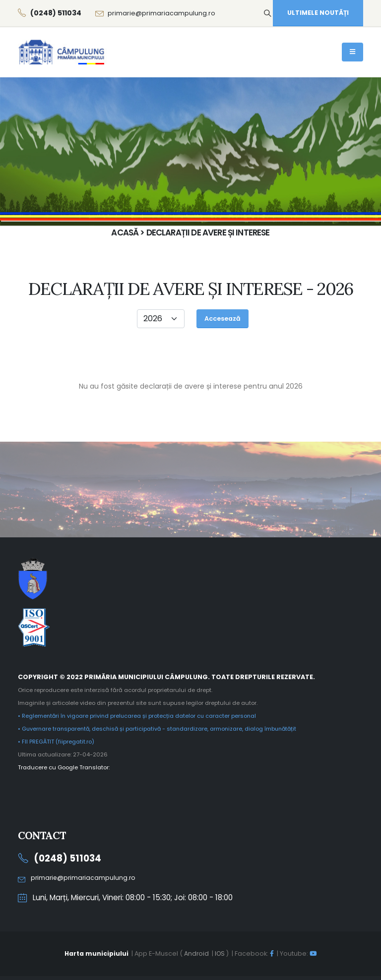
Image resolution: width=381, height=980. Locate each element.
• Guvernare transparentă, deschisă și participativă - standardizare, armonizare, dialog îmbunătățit (160, 729)
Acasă (270, 132)
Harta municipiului (96, 953)
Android (196, 953)
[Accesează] (222, 319)
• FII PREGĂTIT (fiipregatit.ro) (56, 742)
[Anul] (161, 319)
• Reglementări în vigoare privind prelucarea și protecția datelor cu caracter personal (139, 716)
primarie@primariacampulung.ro (161, 13)
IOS (220, 953)
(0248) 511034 (68, 858)
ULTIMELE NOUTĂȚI (318, 13)
